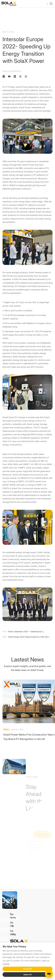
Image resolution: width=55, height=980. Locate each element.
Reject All (27, 975)
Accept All (27, 969)
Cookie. (6, 964)
